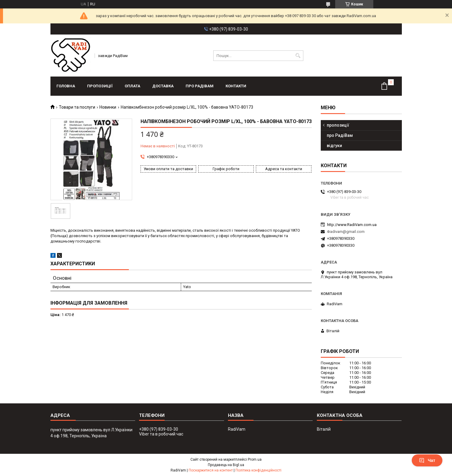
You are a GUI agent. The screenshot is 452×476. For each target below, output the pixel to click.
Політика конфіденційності (258, 470)
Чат (427, 460)
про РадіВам (200, 86)
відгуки (334, 146)
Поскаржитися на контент (211, 470)
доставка (163, 86)
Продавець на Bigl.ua (226, 465)
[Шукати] (298, 56)
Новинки (108, 107)
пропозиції (100, 86)
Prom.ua (255, 459)
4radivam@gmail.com (346, 232)
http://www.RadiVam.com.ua (352, 225)
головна (66, 86)
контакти (236, 86)
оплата (132, 86)
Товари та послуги (77, 107)
